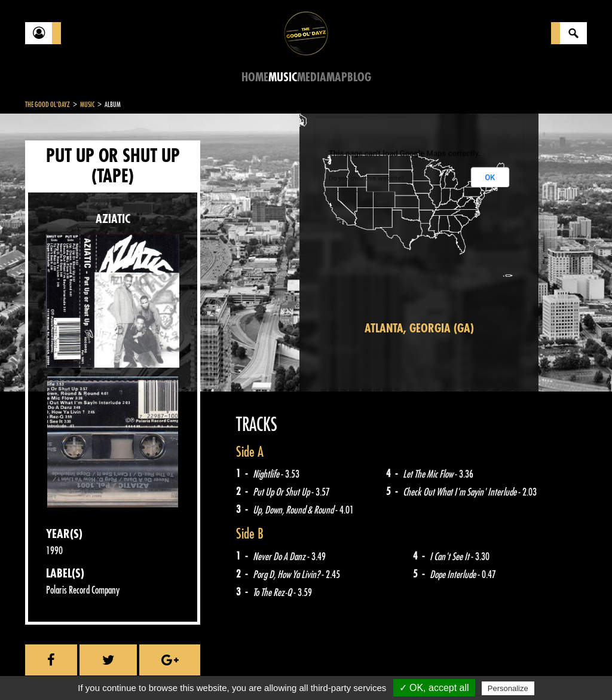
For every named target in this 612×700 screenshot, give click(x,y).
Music (283, 77)
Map (337, 77)
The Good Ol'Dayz (48, 105)
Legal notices (119, 670)
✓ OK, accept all (434, 688)
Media (312, 77)
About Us (175, 670)
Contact (55, 669)
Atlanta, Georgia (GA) (419, 328)
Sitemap (223, 670)
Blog (359, 77)
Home (255, 77)
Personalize (508, 688)
